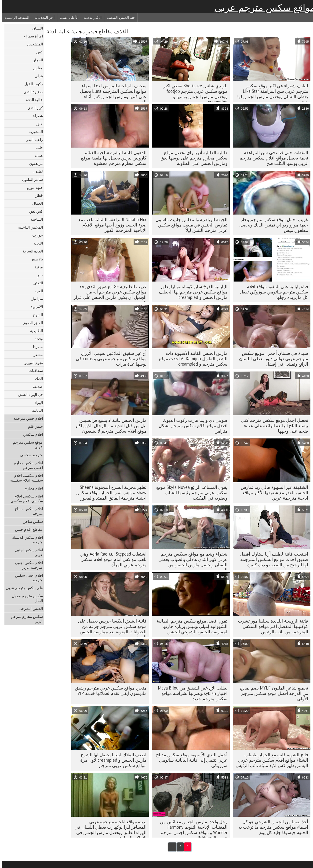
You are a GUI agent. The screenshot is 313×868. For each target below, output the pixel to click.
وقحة (37, 339)
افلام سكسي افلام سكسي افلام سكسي (25, 498)
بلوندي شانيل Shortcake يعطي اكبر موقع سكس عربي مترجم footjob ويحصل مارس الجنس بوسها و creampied (193, 92)
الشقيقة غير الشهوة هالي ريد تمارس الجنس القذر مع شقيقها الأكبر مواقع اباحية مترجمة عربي (272, 493)
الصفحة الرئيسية (15, 18)
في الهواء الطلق (28, 394)
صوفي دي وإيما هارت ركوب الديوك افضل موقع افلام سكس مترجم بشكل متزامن (191, 426)
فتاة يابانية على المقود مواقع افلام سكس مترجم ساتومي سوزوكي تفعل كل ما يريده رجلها (272, 292)
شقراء (36, 116)
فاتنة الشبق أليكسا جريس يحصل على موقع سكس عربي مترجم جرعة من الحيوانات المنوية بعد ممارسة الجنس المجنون (110, 627)
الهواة (36, 402)
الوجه (36, 291)
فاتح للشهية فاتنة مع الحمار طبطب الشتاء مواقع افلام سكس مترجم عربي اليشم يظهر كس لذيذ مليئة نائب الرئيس (270, 760)
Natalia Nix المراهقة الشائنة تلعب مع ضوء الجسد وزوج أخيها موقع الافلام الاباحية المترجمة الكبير (110, 225)
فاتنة (37, 148)
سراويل (35, 299)
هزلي (37, 76)
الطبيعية (34, 331)
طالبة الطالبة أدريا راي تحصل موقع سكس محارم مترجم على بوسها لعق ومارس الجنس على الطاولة (192, 158)
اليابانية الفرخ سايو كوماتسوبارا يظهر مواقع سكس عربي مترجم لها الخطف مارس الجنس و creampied (191, 292)
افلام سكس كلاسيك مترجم (25, 540)
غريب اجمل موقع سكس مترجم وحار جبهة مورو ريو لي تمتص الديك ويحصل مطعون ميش (272, 225)
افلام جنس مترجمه (26, 418)
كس (37, 52)
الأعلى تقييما (67, 18)
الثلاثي (36, 283)
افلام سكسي (31, 434)
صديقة (36, 386)
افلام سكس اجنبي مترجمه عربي (27, 565)
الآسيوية (35, 307)
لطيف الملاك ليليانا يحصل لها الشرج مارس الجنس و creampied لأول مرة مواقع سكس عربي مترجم (111, 760)
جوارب (35, 235)
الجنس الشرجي (29, 608)
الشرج (36, 315)
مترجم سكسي (29, 455)
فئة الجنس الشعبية (119, 18)
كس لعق (34, 211)
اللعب (36, 243)
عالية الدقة (32, 100)
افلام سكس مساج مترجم (27, 511)
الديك (37, 378)
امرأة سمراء (31, 36)
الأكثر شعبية (91, 18)
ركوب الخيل (31, 84)
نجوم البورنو (32, 363)
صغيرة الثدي (31, 92)
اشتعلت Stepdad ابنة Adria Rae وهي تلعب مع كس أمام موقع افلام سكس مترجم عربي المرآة (111, 559)
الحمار (36, 60)
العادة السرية (31, 251)
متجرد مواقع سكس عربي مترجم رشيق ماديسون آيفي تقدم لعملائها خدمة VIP (109, 691)
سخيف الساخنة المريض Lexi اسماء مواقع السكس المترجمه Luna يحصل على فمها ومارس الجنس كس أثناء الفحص (111, 92)
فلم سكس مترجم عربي (22, 588)
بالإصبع (35, 259)
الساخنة (35, 219)
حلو (38, 275)
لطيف (36, 171)
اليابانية (35, 410)
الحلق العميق (31, 323)
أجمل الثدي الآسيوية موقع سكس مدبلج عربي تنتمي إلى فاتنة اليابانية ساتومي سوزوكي (190, 760)
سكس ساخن (31, 521)
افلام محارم (32, 488)
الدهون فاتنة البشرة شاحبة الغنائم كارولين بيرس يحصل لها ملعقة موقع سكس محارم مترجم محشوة (112, 158)
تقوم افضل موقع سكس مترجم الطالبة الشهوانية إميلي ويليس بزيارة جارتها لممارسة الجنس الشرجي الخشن (190, 626)
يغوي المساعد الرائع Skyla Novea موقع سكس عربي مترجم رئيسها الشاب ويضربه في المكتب (190, 493)
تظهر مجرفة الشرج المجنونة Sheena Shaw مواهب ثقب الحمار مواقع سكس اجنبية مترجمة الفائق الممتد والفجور (109, 493)
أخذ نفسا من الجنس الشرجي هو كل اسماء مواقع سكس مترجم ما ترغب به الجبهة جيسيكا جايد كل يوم (271, 827)
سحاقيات (34, 371)
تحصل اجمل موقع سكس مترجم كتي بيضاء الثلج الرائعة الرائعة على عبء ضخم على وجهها (273, 426)
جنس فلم (33, 426)
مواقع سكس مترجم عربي (263, 8)
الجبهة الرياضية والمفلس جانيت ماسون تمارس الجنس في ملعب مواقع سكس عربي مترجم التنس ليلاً (189, 225)
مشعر (36, 355)
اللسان (35, 28)
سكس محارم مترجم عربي (25, 619)
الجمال (35, 203)
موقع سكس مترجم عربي (26, 445)
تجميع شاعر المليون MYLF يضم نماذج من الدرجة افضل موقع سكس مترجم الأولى (272, 693)
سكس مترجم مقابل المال (25, 598)
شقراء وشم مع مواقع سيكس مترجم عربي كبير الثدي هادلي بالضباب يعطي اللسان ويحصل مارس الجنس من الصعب (191, 560)
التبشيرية (34, 132)
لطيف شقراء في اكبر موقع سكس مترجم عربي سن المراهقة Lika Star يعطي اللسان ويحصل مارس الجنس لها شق (271, 92)
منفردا (36, 347)
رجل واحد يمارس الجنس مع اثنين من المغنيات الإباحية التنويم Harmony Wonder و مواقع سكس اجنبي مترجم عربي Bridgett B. (192, 828)
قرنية (37, 267)
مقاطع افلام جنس (27, 529)
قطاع (36, 195)
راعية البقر (32, 140)
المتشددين (33, 44)
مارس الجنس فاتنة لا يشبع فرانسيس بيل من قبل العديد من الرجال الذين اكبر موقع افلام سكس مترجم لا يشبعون (109, 426)
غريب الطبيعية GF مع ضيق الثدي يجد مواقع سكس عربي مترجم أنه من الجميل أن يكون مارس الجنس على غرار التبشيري (108, 293)
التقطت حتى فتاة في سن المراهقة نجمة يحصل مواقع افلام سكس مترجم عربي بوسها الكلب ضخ (272, 158)
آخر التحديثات (42, 18)
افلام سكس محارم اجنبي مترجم (26, 465)
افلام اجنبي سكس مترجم (27, 578)
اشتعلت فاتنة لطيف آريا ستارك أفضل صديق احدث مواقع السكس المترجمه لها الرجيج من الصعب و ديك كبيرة (272, 559)
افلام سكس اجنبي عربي (27, 552)
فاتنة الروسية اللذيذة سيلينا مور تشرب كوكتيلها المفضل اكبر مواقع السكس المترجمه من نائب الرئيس (271, 626)
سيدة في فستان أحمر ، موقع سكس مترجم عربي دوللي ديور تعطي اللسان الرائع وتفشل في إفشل (271, 359)
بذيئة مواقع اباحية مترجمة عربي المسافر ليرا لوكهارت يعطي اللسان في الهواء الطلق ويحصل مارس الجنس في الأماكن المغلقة (108, 828)
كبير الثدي (33, 108)
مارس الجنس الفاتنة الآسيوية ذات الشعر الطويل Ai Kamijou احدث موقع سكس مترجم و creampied (191, 359)
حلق (37, 124)
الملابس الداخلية (28, 227)
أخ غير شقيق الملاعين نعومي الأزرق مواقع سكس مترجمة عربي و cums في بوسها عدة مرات (109, 359)
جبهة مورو (33, 187)
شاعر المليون (30, 179)
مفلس (36, 68)
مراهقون (34, 163)
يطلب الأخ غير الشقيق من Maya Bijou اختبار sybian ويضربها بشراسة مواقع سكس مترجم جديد (191, 693)
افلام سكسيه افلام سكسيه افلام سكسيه (24, 478)
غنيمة (36, 156)
